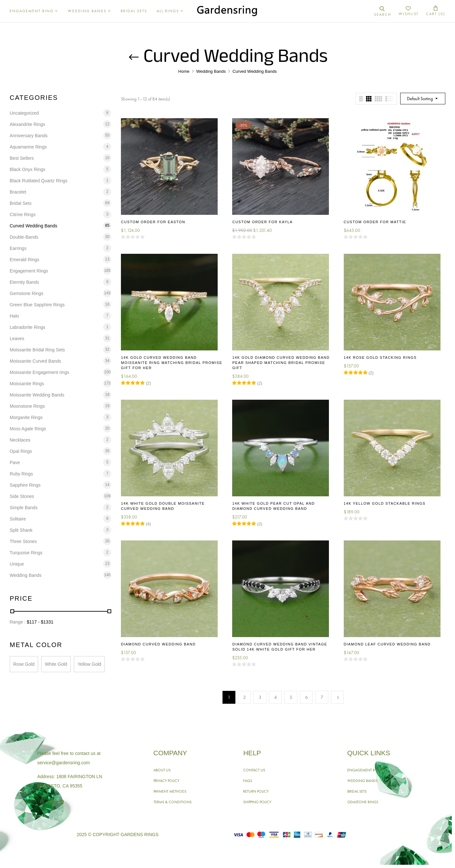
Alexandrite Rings (27, 124)
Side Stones (22, 496)
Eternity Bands (24, 282)
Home (184, 71)
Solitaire (18, 519)
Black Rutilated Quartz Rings (39, 181)
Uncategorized (24, 113)
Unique (17, 564)
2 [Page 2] (245, 697)
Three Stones (23, 541)
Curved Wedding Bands (34, 226)
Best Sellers (22, 158)
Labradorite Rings (28, 327)
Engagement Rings (29, 271)
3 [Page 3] (260, 697)
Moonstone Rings (27, 406)
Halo (14, 316)
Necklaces (20, 440)
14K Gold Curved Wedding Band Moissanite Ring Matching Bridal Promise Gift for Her (172, 363)
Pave (15, 463)
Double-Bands (24, 237)
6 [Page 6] (307, 697)
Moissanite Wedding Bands (37, 395)
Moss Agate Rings (28, 429)
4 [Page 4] (276, 697)
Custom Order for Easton (153, 222)
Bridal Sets (21, 203)
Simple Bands (24, 508)
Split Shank (21, 530)
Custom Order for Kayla (262, 222)
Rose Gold (24, 664)
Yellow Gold (89, 664)
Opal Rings (21, 451)
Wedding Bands (211, 71)
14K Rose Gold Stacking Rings (380, 358)
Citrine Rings (23, 215)
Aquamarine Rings (28, 147)
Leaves (17, 339)
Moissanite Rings (27, 384)
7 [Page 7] (322, 697)
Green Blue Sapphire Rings (37, 305)
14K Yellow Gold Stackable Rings (385, 503)
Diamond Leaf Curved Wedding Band (387, 644)
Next (337, 697)
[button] (436, 11)
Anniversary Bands (29, 136)
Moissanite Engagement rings (39, 372)
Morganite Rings (26, 417)
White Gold (56, 664)
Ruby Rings (21, 474)
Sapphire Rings (25, 485)
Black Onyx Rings (27, 169)
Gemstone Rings (26, 293)
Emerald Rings (25, 260)
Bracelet (18, 192)
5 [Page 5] (291, 697)
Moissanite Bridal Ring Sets (37, 350)
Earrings (18, 248)
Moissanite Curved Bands (35, 361)
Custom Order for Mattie (375, 222)
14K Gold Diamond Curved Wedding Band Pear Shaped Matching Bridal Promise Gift (281, 363)
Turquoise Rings (26, 553)
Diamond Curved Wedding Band (158, 644)
